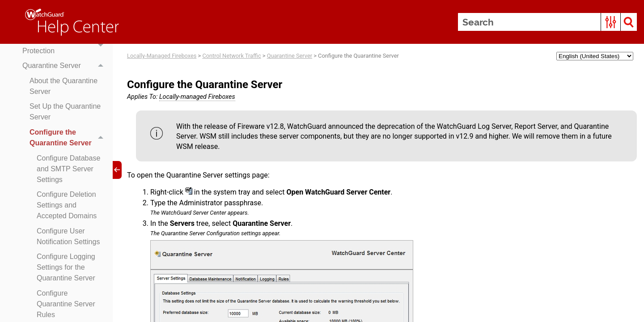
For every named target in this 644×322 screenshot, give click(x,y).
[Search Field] (547, 22)
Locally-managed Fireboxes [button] (197, 97)
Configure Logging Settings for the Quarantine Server (66, 267)
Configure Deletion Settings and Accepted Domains (67, 205)
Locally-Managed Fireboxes (162, 56)
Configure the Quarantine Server (69, 138)
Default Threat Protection (65, 46)
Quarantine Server (65, 66)
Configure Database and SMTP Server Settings (68, 169)
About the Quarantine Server (64, 86)
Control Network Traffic (231, 56)
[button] (611, 22)
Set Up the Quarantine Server (65, 112)
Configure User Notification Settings (68, 236)
